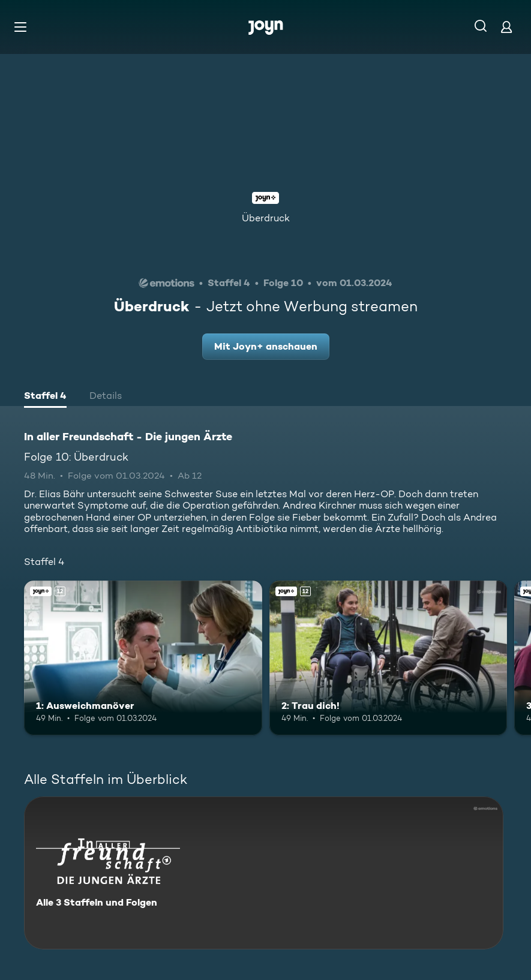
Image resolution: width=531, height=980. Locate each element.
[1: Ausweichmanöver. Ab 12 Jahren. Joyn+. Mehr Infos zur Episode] (143, 658)
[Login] (506, 27)
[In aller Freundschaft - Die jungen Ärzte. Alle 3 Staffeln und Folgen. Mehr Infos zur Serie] (264, 873)
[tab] (45, 397)
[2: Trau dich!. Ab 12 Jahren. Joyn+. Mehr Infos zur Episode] (388, 658)
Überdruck (266, 218)
